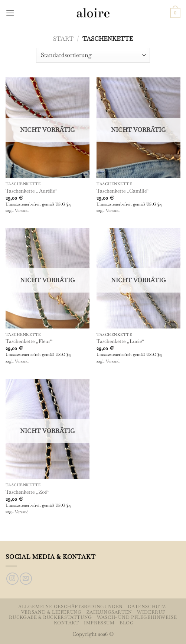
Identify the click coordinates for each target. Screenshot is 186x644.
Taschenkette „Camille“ (123, 191)
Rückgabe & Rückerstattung (50, 617)
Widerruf (151, 612)
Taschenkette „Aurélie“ (31, 191)
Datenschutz (147, 607)
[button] (10, 13)
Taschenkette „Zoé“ (27, 492)
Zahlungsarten (109, 612)
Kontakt (66, 623)
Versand (22, 210)
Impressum (99, 623)
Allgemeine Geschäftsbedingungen (71, 607)
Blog (127, 623)
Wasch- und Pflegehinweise (137, 617)
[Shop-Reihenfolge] (93, 55)
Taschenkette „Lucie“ (120, 341)
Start (63, 39)
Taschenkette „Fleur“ (29, 341)
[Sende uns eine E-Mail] (26, 579)
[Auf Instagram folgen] (12, 579)
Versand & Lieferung (51, 612)
